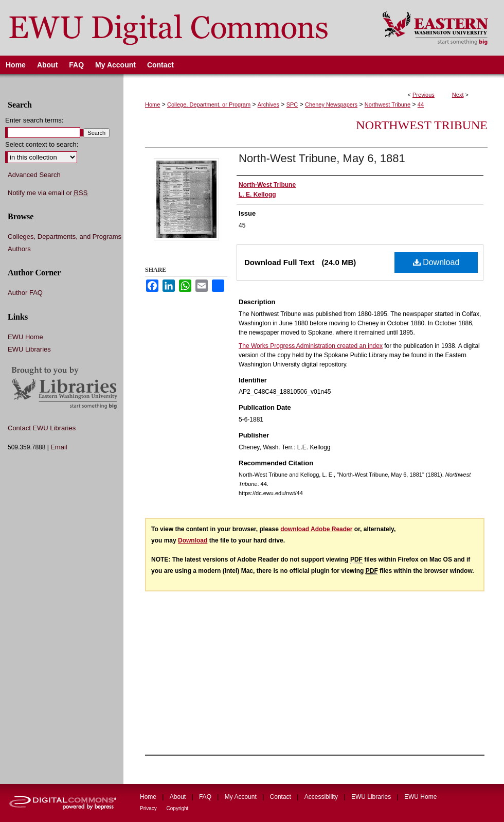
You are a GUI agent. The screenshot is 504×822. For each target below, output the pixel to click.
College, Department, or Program (209, 104)
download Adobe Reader (316, 529)
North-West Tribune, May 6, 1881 (322, 158)
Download (436, 262)
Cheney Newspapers (331, 104)
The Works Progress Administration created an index (311, 346)
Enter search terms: (34, 120)
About (179, 797)
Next (458, 95)
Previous (424, 95)
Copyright (178, 808)
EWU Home (25, 337)
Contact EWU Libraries (42, 428)
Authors (19, 249)
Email (59, 447)
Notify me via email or (48, 193)
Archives (268, 104)
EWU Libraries (29, 349)
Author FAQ (25, 293)
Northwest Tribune (388, 104)
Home (152, 104)
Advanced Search (34, 175)
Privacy (149, 808)
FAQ (206, 797)
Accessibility (322, 797)
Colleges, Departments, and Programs (65, 237)
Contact (282, 797)
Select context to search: (42, 144)
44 (421, 104)
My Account (241, 797)
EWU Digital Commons (184, 28)
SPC (292, 104)
